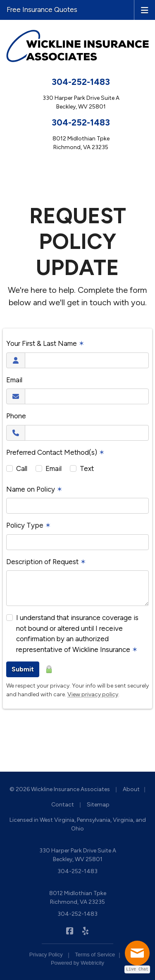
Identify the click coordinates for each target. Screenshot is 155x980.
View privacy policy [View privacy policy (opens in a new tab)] (93, 694)
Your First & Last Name (45, 343)
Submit (23, 669)
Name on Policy (34, 489)
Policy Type (29, 525)
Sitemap (98, 805)
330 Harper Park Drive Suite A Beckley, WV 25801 (78, 855)
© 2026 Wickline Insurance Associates (60, 789)
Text (87, 468)
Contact (63, 805)
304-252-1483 (81, 82)
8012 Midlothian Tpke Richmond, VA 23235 (78, 898)
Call (22, 468)
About (131, 789)
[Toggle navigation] (145, 10)
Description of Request (46, 562)
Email (14, 380)
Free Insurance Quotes (42, 10)
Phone (16, 416)
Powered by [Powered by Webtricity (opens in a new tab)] (77, 963)
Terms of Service (95, 955)
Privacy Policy (46, 955)
